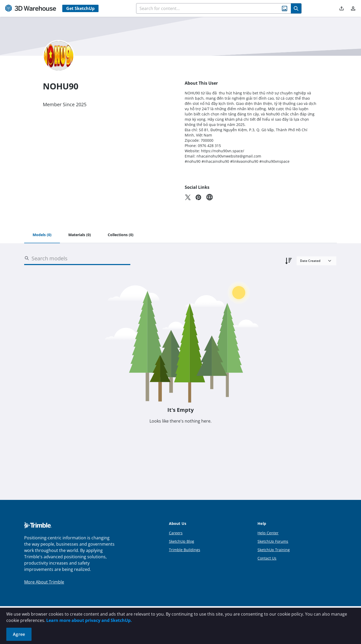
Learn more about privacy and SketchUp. (89, 620)
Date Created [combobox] (310, 261)
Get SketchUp (80, 8)
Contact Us (267, 558)
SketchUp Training (274, 550)
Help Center (268, 533)
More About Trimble (44, 582)
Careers (176, 533)
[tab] (42, 235)
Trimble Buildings (185, 550)
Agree (19, 634)
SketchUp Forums (273, 541)
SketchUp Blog (182, 541)
